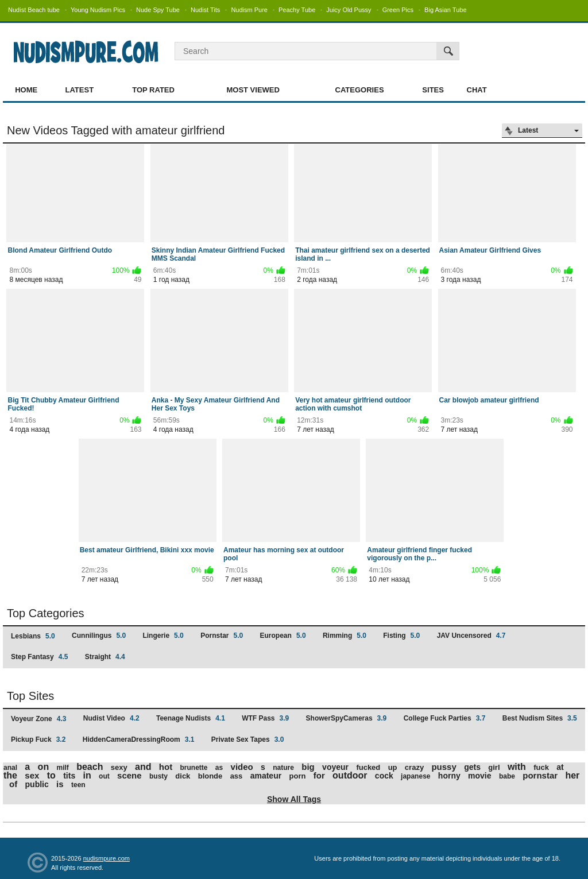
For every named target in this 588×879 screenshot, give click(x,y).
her (572, 775)
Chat (477, 90)
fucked (368, 767)
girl (494, 767)
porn (298, 776)
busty (158, 776)
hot (166, 767)
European (283, 636)
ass (237, 776)
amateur (266, 776)
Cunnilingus (99, 636)
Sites (433, 90)
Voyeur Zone (38, 719)
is (60, 784)
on (44, 767)
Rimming (345, 636)
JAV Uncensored (471, 636)
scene (129, 775)
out (104, 776)
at (560, 767)
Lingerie (163, 636)
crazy (414, 767)
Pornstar (222, 636)
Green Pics (398, 10)
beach (90, 767)
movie (479, 776)
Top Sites (30, 696)
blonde (210, 776)
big (308, 767)
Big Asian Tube (445, 10)
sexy (119, 767)
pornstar (540, 775)
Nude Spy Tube (158, 10)
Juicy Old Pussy (349, 10)
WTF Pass (265, 718)
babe (507, 776)
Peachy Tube (297, 10)
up (393, 767)
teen (78, 785)
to (51, 775)
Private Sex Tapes (248, 739)
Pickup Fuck (38, 739)
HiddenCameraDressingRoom (139, 739)
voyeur (335, 767)
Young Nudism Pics (98, 10)
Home (26, 90)
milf (63, 768)
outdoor (350, 775)
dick (183, 776)
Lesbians (33, 636)
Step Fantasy (39, 657)
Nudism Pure (249, 10)
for (319, 775)
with (517, 767)
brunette (194, 768)
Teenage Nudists (191, 718)
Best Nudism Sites (540, 718)
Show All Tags (294, 799)
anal (10, 768)
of (13, 784)
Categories (360, 90)
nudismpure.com (107, 858)
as (219, 768)
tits (69, 776)
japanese (415, 776)
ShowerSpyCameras (347, 718)
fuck (541, 767)
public (37, 784)
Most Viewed (253, 90)
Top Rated (153, 90)
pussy (444, 767)
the (10, 775)
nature (283, 768)
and (143, 767)
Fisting (401, 636)
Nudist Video (111, 718)
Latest (80, 90)
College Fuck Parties (445, 718)
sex (32, 775)
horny (449, 776)
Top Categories (46, 613)
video (242, 767)
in (87, 775)
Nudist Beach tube (34, 10)
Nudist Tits (205, 10)
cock (384, 776)
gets (472, 767)
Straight (105, 657)
